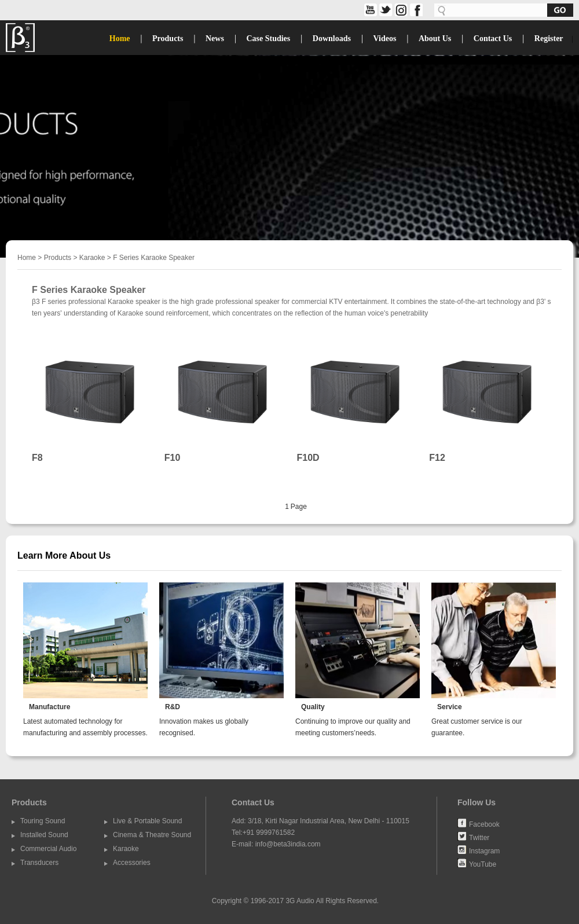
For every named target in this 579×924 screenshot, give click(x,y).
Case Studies (268, 38)
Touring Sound (43, 821)
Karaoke (92, 258)
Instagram (484, 850)
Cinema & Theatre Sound (152, 835)
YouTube (483, 864)
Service (450, 707)
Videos (384, 38)
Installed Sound (44, 835)
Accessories (132, 863)
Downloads (332, 38)
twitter (385, 10)
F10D (308, 458)
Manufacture (50, 707)
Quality (313, 707)
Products (168, 38)
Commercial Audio (48, 849)
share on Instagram (400, 10)
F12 (437, 458)
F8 (37, 458)
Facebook (484, 824)
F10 (173, 458)
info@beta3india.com (288, 844)
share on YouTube (370, 10)
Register (549, 38)
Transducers (39, 863)
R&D (173, 707)
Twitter (479, 837)
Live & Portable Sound (147, 821)
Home (120, 38)
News (215, 38)
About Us (435, 38)
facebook (415, 10)
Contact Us (493, 38)
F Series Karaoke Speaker (154, 258)
